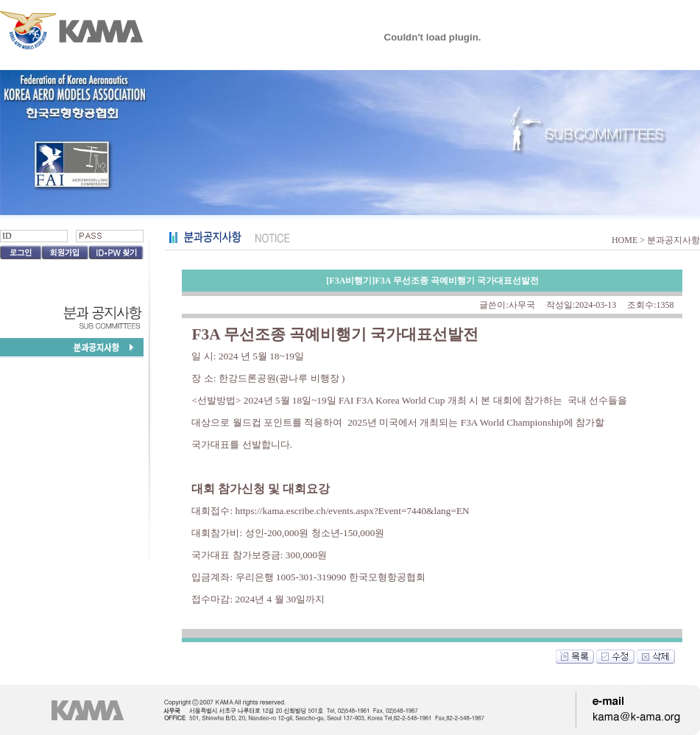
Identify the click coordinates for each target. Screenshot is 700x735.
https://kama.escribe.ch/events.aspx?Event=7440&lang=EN (353, 511)
